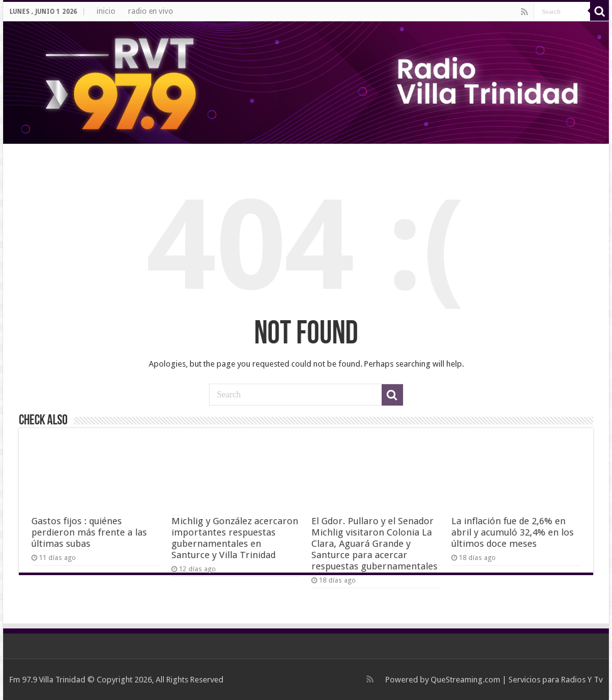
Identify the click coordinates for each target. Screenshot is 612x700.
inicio (106, 11)
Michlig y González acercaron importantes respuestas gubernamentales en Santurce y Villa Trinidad (235, 538)
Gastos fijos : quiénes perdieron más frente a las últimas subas (89, 532)
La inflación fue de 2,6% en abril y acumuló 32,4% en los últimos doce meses (513, 532)
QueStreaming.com (465, 680)
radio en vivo (151, 11)
